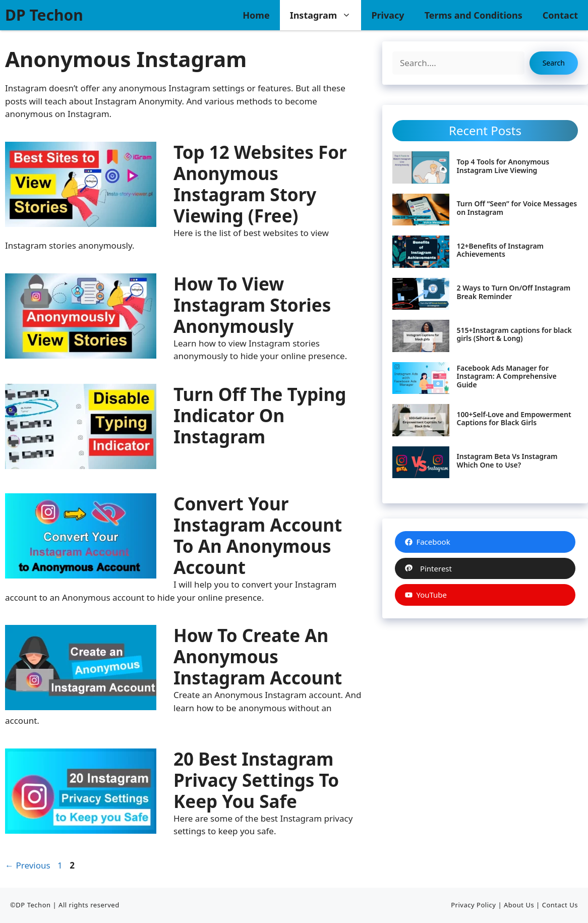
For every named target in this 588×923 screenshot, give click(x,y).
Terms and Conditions (474, 15)
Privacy (388, 15)
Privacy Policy (473, 905)
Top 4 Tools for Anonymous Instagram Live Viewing (503, 166)
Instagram (326, 15)
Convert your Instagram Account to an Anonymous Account (258, 535)
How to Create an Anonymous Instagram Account (258, 656)
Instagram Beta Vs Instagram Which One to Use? (507, 460)
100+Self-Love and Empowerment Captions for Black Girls (514, 419)
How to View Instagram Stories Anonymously (252, 305)
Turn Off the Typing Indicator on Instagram (260, 415)
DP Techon (44, 15)
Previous (28, 865)
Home (256, 15)
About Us (519, 905)
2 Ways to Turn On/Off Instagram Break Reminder (514, 292)
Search (554, 63)
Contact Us (560, 905)
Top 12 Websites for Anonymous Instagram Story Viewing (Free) (260, 184)
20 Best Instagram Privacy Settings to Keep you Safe (256, 780)
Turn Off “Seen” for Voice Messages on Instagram (517, 208)
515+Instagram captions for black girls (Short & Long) (514, 334)
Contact (560, 15)
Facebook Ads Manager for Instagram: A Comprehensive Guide (507, 377)
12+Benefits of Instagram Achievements (501, 250)
